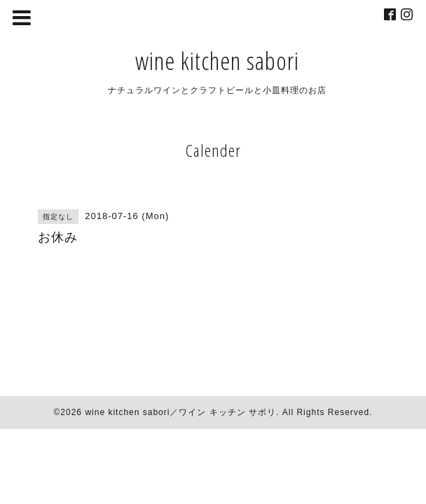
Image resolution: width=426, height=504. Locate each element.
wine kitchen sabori (217, 61)
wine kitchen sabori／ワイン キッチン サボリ (180, 412)
